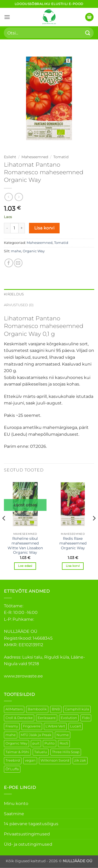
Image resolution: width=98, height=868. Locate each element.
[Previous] (4, 529)
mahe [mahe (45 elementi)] (11, 735)
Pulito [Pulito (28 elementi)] (50, 743)
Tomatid (61, 157)
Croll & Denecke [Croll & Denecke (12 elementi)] (19, 718)
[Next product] (8, 197)
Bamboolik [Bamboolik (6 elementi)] (37, 709)
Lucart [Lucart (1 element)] (76, 726)
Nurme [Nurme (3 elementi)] (63, 735)
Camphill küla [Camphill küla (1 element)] (77, 709)
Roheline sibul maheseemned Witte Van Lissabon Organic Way (25, 545)
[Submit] (88, 33)
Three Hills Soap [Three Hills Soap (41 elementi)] (66, 752)
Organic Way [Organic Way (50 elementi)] (16, 743)
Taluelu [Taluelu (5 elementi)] (41, 752)
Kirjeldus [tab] (14, 294)
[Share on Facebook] (9, 263)
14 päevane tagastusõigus (31, 824)
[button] (7, 17)
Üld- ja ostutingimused (28, 844)
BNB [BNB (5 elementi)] (56, 709)
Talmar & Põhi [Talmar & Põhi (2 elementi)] (17, 752)
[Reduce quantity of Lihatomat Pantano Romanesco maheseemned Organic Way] (7, 228)
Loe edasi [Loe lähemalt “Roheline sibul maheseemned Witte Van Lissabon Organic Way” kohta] (25, 566)
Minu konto (16, 803)
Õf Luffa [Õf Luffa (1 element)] (12, 769)
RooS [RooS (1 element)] (64, 743)
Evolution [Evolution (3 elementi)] (69, 718)
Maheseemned (35, 157)
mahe (16, 251)
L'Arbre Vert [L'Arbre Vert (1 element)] (55, 726)
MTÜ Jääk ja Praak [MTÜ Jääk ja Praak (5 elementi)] (36, 735)
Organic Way (34, 251)
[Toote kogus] (14, 228)
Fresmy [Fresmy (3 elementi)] (12, 726)
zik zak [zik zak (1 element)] (80, 760)
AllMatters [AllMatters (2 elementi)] (14, 709)
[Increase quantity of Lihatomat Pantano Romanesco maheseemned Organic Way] (22, 228)
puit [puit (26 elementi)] (36, 743)
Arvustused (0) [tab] (19, 305)
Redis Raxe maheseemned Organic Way (73, 543)
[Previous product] (19, 197)
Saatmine (14, 814)
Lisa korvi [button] (73, 566)
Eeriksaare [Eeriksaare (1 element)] (47, 718)
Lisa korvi (44, 228)
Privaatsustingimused (27, 834)
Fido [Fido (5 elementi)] (86, 718)
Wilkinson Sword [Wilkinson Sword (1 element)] (55, 760)
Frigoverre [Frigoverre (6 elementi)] (32, 726)
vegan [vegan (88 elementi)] (30, 760)
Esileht (10, 157)
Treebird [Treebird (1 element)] (13, 760)
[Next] (94, 529)
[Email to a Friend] (18, 263)
